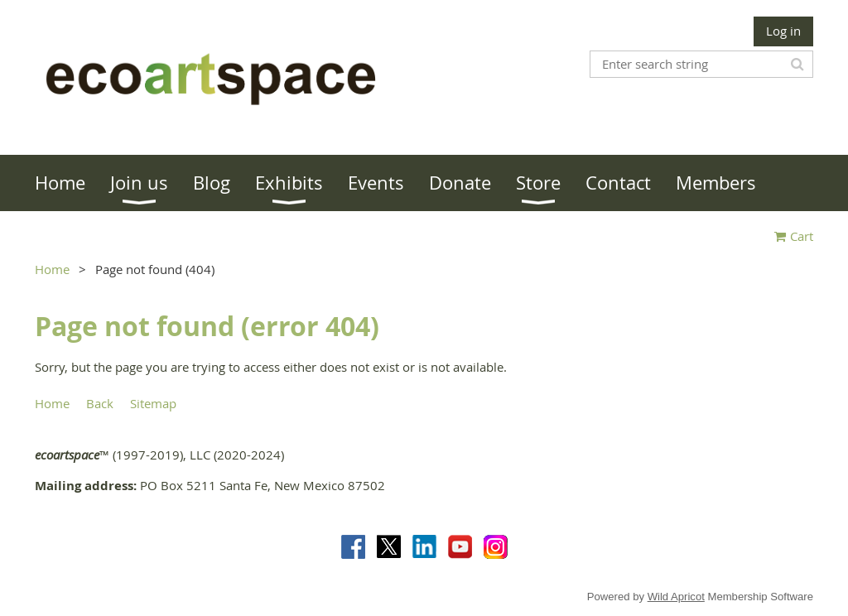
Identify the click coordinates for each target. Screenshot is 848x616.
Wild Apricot (676, 597)
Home (52, 269)
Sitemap (153, 403)
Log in (783, 31)
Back (100, 403)
